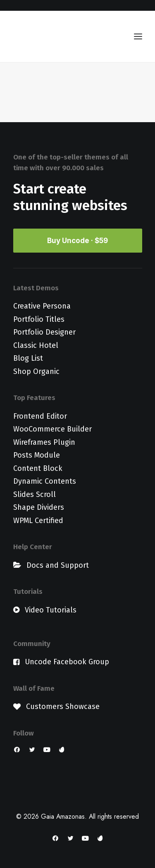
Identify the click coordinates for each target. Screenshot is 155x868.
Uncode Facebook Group (67, 662)
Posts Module (37, 455)
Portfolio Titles (39, 319)
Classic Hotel (36, 345)
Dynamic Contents (45, 481)
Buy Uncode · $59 (77, 241)
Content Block (38, 468)
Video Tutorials (51, 610)
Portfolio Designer (44, 332)
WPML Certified (38, 521)
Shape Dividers (39, 507)
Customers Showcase (63, 706)
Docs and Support (58, 565)
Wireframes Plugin (44, 442)
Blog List (28, 358)
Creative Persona (42, 306)
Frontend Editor (40, 416)
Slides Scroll (35, 494)
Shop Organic (36, 371)
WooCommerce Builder (52, 429)
